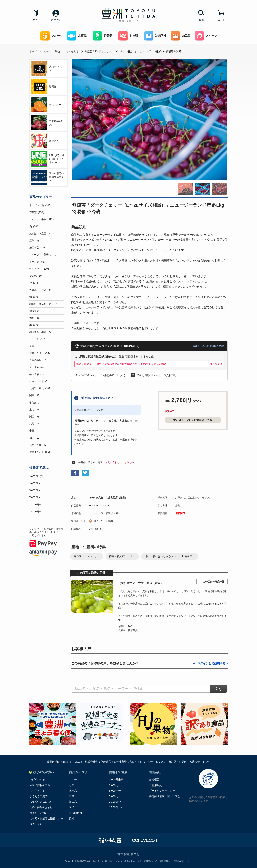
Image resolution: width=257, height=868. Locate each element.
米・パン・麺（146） (41, 205)
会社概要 (154, 780)
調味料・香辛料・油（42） (44, 304)
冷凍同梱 (155, 36)
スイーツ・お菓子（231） (43, 255)
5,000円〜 (35, 490)
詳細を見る (216, 364)
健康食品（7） (37, 311)
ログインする (37, 780)
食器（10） (35, 346)
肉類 (72, 796)
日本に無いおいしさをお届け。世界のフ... (170, 556)
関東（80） (35, 395)
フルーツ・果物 (51, 51)
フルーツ (52, 36)
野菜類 (102, 36)
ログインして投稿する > (213, 664)
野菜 (72, 785)
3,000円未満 (36, 476)
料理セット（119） (40, 269)
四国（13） (35, 438)
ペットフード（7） (40, 381)
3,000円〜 (35, 483)
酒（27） (34, 297)
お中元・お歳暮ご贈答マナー (46, 818)
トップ (33, 51)
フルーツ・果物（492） (42, 219)
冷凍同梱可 (76, 813)
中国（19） (35, 431)
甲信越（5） (36, 403)
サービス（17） (38, 339)
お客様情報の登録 (40, 785)
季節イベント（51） (40, 452)
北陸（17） (35, 424)
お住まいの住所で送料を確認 (208, 346)
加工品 (181, 36)
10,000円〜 (35, 505)
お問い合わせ (37, 824)
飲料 (72, 818)
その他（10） (37, 276)
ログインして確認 (103, 521)
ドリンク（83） (38, 262)
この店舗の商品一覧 (214, 582)
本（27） (34, 325)
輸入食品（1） (37, 374)
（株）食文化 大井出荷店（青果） (108, 498)
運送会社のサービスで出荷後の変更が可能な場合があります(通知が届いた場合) (122, 364)
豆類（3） (35, 241)
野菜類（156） (37, 212)
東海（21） (35, 410)
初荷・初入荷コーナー (122, 556)
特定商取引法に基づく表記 (165, 796)
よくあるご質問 (38, 796)
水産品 (77, 36)
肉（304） (35, 227)
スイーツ (206, 36)
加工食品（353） (39, 248)
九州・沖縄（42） (39, 445)
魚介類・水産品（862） (42, 234)
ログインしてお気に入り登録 (193, 420)
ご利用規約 (156, 785)
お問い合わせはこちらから (120, 462)
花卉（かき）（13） (40, 353)
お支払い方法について (42, 802)
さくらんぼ (72, 51)
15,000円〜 (35, 512)
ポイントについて (40, 813)
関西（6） (35, 417)
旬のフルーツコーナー (87, 556)
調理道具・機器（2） (41, 332)
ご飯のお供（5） (38, 360)
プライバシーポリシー (162, 791)
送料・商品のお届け (41, 807)
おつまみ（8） (37, 367)
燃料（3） (35, 318)
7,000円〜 (35, 497)
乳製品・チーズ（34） (41, 290)
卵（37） (34, 283)
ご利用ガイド (37, 791)
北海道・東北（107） (41, 388)
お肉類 (128, 36)
